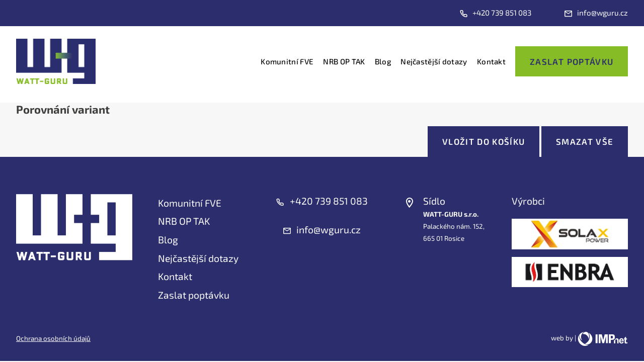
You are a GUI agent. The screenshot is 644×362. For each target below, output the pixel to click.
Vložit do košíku (484, 141)
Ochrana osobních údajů (53, 338)
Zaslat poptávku (572, 61)
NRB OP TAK (344, 61)
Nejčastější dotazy (434, 61)
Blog (383, 61)
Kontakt (491, 61)
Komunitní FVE (287, 61)
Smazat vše (585, 141)
